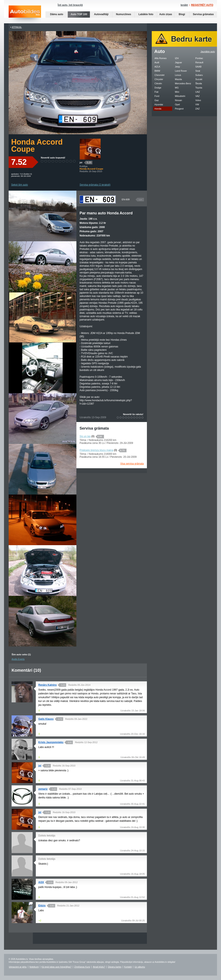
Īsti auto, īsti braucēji (70, 5)
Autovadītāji (101, 14)
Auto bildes (25, 14)
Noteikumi (34, 967)
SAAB (198, 67)
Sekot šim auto (19, 185)
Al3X (41, 882)
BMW (157, 71)
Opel (177, 104)
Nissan (178, 100)
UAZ (198, 92)
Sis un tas (85, 436)
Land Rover (181, 71)
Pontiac (199, 58)
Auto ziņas (166, 14)
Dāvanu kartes (114, 967)
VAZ (198, 96)
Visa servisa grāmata (132, 464)
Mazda (178, 79)
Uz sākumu (140, 967)
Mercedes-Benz (183, 83)
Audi (157, 62)
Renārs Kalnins (47, 685)
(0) (93, 436)
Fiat (156, 92)
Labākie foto (146, 14)
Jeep (177, 67)
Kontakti (128, 967)
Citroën (158, 83)
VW (197, 104)
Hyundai (159, 104)
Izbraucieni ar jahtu (18, 967)
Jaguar (178, 62)
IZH (177, 58)
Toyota (199, 88)
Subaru (199, 75)
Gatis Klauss (46, 719)
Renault (199, 62)
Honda (158, 109)
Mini (177, 92)
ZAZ (198, 109)
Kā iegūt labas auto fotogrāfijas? (57, 967)
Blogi (182, 14)
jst (81, 162)
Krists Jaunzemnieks (51, 742)
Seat (198, 71)
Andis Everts (18, 659)
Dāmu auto (57, 14)
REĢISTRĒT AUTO (202, 5)
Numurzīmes (124, 14)
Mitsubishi (180, 96)
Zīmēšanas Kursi (82, 967)
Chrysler (159, 79)
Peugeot (179, 109)
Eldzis (42, 906)
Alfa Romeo (160, 58)
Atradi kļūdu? (99, 967)
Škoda (199, 83)
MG (177, 88)
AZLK (157, 67)
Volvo (198, 100)
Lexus (178, 75)
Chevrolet (159, 75)
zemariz (43, 789)
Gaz (157, 100)
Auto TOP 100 (79, 14)
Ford (157, 96)
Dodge (158, 88)
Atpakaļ (17, 27)
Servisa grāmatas (203, 14)
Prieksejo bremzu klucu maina (96, 450)
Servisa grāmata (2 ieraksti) (95, 185)
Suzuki (199, 79)
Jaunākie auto (208, 51)
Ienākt (184, 5)
